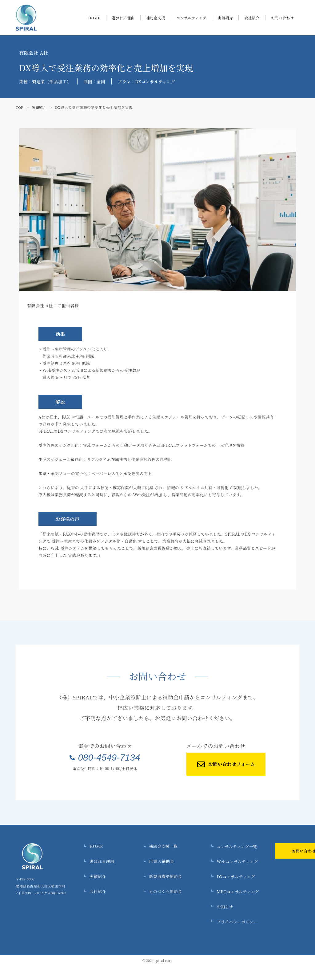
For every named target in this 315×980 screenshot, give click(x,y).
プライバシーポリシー (275, 922)
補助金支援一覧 (205, 850)
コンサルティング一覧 (275, 850)
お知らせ (264, 908)
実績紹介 (225, 18)
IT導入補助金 (203, 864)
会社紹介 (252, 18)
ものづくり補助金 (207, 893)
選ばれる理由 (123, 18)
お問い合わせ (282, 18)
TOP (20, 107)
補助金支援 (156, 18)
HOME (94, 18)
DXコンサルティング (274, 879)
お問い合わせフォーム (216, 766)
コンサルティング (191, 18)
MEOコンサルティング (276, 893)
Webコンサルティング (276, 864)
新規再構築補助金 (207, 879)
